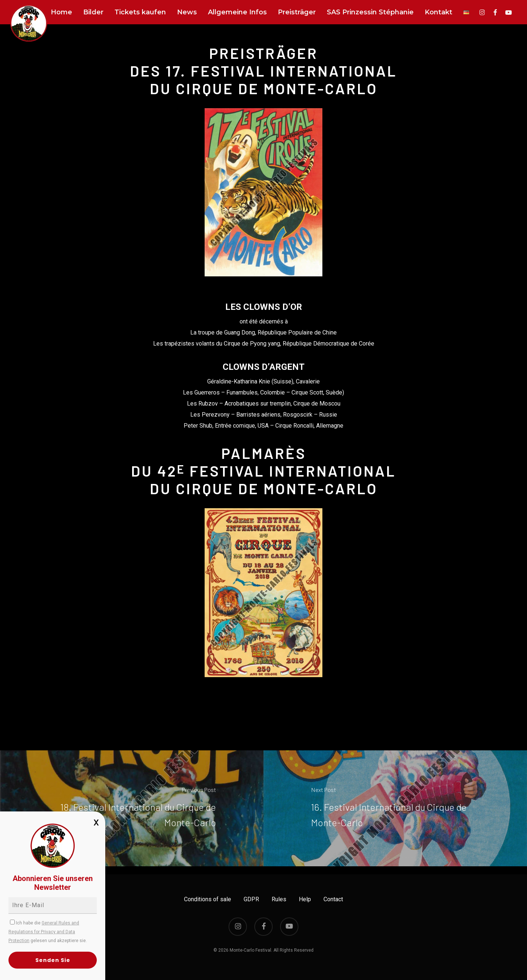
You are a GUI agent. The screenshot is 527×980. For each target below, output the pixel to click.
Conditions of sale (208, 899)
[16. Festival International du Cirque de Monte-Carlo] (395, 808)
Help (305, 899)
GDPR (251, 899)
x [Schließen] (96, 822)
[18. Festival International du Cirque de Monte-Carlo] (132, 808)
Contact (333, 899)
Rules (279, 899)
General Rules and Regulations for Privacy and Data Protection (44, 932)
